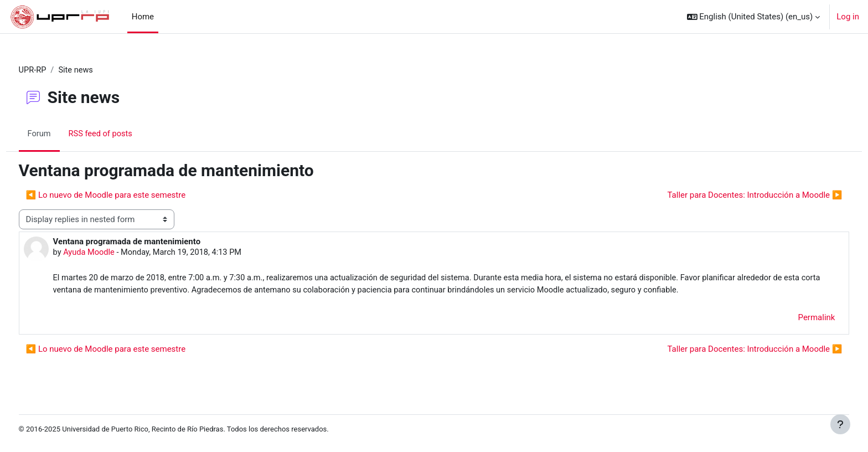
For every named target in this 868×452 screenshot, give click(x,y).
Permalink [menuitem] (796, 319)
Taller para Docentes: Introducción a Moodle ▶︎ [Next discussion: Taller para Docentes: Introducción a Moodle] (734, 196)
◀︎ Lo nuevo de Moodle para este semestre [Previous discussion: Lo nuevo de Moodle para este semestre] (126, 196)
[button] (754, 17)
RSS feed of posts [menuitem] (123, 135)
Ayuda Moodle (110, 253)
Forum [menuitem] (60, 135)
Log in (848, 17)
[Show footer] (840, 424)
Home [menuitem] (143, 17)
